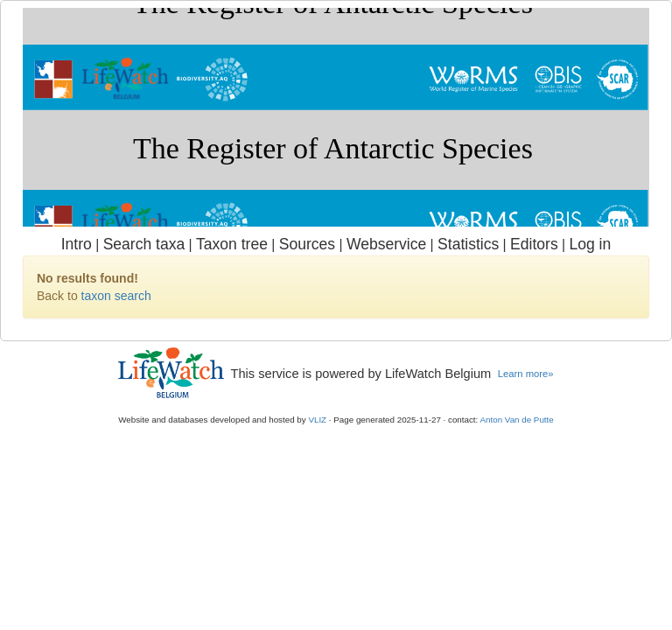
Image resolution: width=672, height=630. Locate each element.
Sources (307, 244)
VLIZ (317, 420)
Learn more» (526, 374)
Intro (77, 244)
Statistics (468, 244)
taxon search (116, 296)
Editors (534, 244)
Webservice (386, 244)
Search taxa (144, 244)
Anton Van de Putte (517, 420)
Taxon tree (232, 244)
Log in (590, 244)
